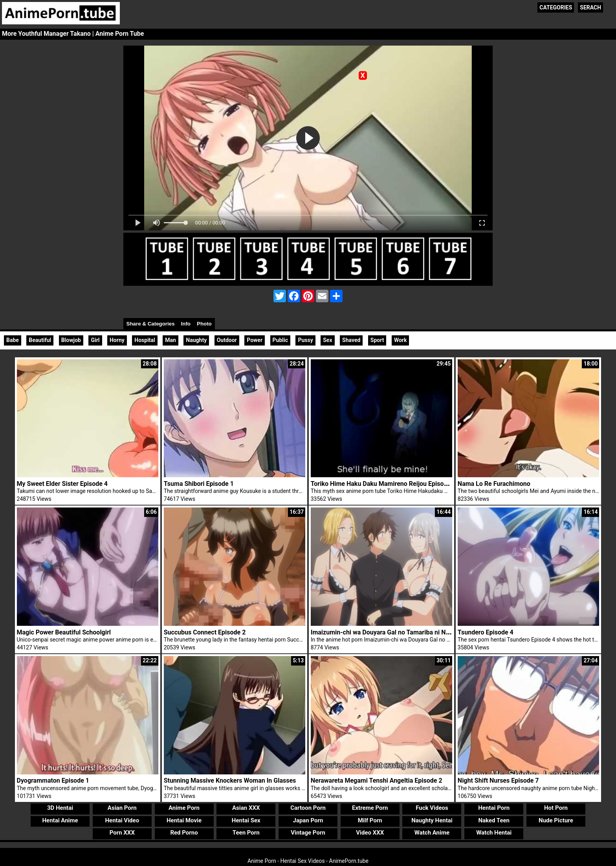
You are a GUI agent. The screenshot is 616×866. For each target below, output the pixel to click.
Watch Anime (432, 833)
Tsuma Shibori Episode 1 (199, 484)
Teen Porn (246, 833)
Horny (117, 340)
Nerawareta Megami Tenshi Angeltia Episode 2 (377, 781)
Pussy (305, 340)
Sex (327, 340)
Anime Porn (184, 808)
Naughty (196, 340)
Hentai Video (122, 820)
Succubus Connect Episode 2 (205, 632)
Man (170, 340)
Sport (377, 340)
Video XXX (370, 833)
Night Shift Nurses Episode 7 (498, 781)
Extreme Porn (370, 808)
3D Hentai (60, 808)
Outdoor (227, 340)
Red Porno (184, 833)
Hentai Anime (60, 820)
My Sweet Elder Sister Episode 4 (62, 484)
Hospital (145, 340)
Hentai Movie (184, 820)
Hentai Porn (494, 808)
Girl (95, 340)
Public (280, 340)
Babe (13, 340)
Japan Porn (308, 820)
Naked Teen (494, 820)
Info (186, 324)
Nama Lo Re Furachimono (494, 484)
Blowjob (71, 340)
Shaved (351, 340)
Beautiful (40, 340)
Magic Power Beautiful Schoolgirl (64, 632)
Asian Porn (122, 808)
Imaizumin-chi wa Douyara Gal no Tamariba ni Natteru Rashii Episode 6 (411, 632)
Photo (204, 324)
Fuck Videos (432, 808)
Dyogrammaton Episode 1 (53, 781)
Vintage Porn (308, 833)
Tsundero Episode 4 (486, 632)
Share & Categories (151, 324)
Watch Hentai (494, 833)
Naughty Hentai (432, 820)
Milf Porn (370, 820)
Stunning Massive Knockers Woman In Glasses (230, 781)
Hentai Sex (246, 820)
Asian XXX (246, 808)
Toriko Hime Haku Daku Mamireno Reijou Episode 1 (383, 484)
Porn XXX (122, 833)
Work (401, 340)
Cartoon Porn (308, 808)
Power (255, 340)
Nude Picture (556, 820)
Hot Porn (556, 808)
